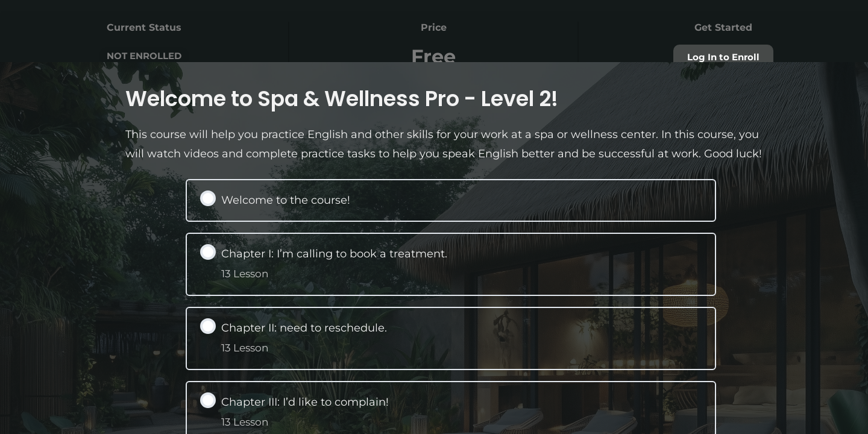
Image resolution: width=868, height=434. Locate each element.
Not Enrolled (144, 56)
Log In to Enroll (723, 58)
